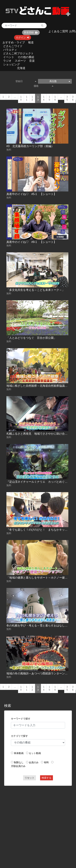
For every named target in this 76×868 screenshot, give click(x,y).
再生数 (60, 81)
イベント (9, 57)
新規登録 (31, 32)
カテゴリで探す (19, 736)
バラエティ (10, 50)
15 (49, 98)
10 (21, 98)
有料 (46, 762)
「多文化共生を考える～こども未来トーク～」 (36, 290)
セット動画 (35, 753)
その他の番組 (26, 57)
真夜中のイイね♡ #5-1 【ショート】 (31, 194)
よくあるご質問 (58, 31)
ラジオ (7, 61)
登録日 (26, 81)
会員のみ (34, 762)
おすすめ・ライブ (14, 42)
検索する (47, 778)
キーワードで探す (21, 719)
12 (32, 98)
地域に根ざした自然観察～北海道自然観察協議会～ (38, 386)
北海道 (21, 68)
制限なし (19, 762)
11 (27, 98)
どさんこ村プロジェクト (18, 53)
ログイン (23, 37)
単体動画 (19, 753)
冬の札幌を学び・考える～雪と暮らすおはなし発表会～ (41, 626)
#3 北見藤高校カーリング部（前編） (30, 146)
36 (73, 98)
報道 (31, 42)
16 (55, 98)
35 (67, 98)
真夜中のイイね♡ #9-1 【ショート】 (31, 242)
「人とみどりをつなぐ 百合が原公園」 (31, 338)
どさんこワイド (13, 46)
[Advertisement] (33, 822)
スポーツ (20, 61)
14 (44, 98)
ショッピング (11, 64)
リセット (29, 778)
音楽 (32, 61)
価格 (43, 86)
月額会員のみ (18, 766)
